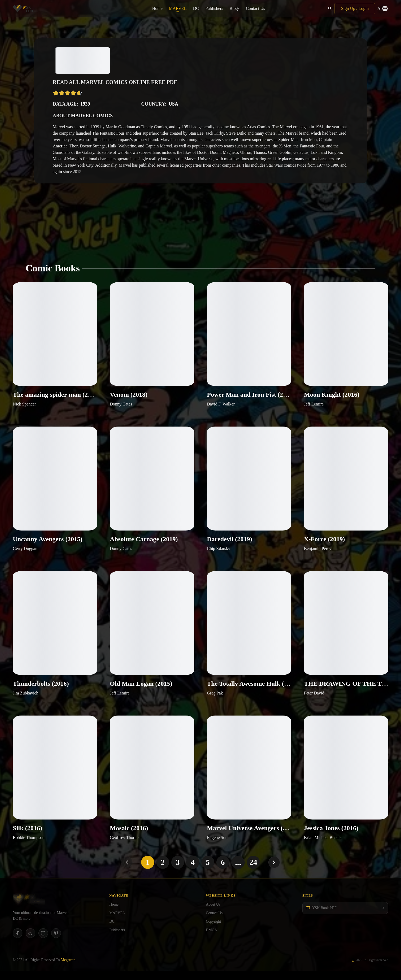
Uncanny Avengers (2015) (48, 544)
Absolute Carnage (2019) (144, 544)
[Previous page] (125, 871)
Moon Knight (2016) (332, 397)
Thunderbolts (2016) (41, 690)
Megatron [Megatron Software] (68, 969)
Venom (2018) (129, 397)
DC (196, 8)
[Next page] (276, 871)
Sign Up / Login (355, 8)
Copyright (214, 930)
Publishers (214, 8)
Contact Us (256, 8)
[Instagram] (43, 942)
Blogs (234, 8)
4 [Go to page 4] (193, 871)
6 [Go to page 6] (224, 871)
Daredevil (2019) (230, 544)
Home (157, 8)
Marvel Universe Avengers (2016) (249, 837)
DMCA (212, 939)
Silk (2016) (27, 837)
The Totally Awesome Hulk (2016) (249, 690)
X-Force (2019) (324, 544)
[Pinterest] (56, 942)
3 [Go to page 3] (177, 871)
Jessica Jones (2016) (331, 837)
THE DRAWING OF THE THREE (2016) (346, 690)
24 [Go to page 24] (255, 871)
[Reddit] (30, 942)
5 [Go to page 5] (208, 871)
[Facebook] (18, 942)
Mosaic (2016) (129, 837)
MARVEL (178, 8)
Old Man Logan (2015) (141, 690)
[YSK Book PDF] (345, 917)
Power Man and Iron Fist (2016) (249, 397)
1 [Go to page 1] (146, 871)
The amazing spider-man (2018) (55, 397)
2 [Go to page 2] (162, 871)
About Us (213, 913)
